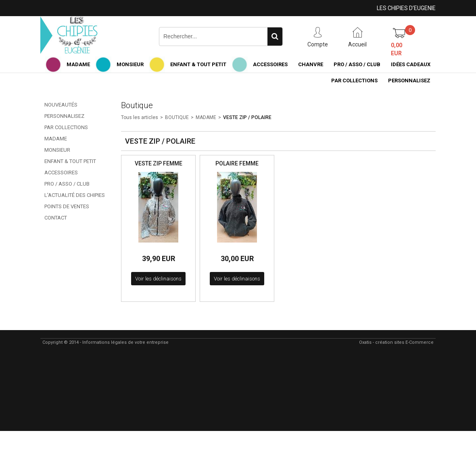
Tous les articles (140, 117)
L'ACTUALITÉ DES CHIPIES (75, 195)
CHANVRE (311, 64)
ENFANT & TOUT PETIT (198, 64)
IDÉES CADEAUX (411, 64)
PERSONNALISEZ (409, 81)
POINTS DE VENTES (67, 206)
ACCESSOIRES (270, 64)
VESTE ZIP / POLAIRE (247, 117)
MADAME (78, 64)
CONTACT (56, 218)
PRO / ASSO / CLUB (357, 64)
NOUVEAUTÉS (61, 105)
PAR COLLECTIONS (354, 81)
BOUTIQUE (177, 117)
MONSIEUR (130, 64)
